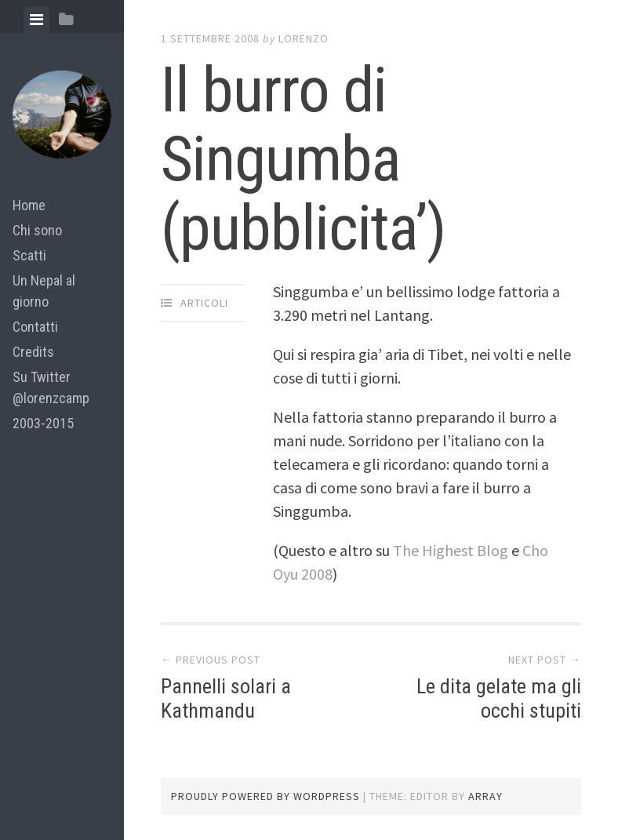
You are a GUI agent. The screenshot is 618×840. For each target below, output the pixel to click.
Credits (33, 352)
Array (485, 796)
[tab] (36, 20)
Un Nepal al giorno (44, 291)
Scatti (29, 255)
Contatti (35, 327)
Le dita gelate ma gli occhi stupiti (499, 698)
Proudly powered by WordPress (265, 796)
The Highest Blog (452, 550)
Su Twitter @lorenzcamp (51, 387)
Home (29, 205)
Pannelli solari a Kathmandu (226, 698)
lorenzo (304, 38)
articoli (204, 303)
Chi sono (37, 230)
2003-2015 (43, 423)
